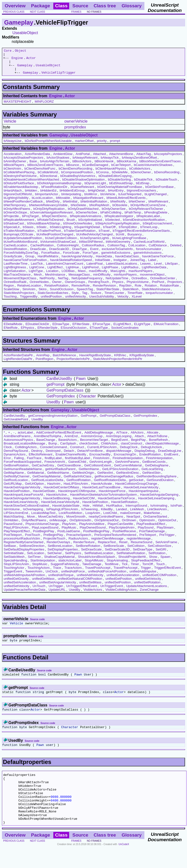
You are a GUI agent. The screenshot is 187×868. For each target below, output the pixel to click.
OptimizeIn (147, 525)
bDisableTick (143, 185)
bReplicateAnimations (86, 221)
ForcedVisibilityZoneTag (21, 258)
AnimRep (43, 360)
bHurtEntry (116, 196)
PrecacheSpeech (79, 540)
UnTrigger (56, 591)
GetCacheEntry (43, 470)
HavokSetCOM (84, 503)
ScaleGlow (11, 294)
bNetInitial (70, 207)
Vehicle (10, 126)
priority (102, 146)
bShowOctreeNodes (78, 228)
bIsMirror (91, 199)
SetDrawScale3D (117, 555)
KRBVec (120, 360)
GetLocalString (152, 474)
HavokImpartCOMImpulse (77, 496)
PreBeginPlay (53, 540)
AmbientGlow (63, 159)
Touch (160, 569)
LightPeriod (90, 272)
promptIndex (75, 132)
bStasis (28, 232)
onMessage (58, 525)
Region (9, 291)
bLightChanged (156, 199)
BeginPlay (138, 445)
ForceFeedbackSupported (22, 467)
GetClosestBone (69, 470)
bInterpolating (71, 199)
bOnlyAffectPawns (17, 214)
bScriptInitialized (90, 225)
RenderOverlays (58, 547)
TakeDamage (92, 569)
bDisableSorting (119, 185)
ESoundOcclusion (74, 333)
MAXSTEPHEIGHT (18, 107)
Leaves (145, 269)
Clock (8, 452)
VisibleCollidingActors (121, 595)
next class (37, 12)
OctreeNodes (39, 287)
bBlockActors (82, 166)
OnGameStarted (155, 522)
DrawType (80, 254)
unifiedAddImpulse (143, 576)
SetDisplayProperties (63, 555)
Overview (15, 6)
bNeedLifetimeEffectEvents (126, 203)
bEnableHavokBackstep (21, 192)
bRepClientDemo (54, 221)
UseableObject (25, 33)
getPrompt (56, 390)
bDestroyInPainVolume (20, 181)
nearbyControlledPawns (106, 522)
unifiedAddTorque (61, 580)
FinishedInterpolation (128, 463)
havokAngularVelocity (77, 261)
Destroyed (53, 456)
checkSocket (89, 448)
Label (152, 265)
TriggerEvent (13, 576)
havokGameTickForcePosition (25, 265)
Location (52, 276)
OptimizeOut (167, 525)
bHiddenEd (48, 196)
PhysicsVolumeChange (42, 529)
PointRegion (44, 364)
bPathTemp (133, 217)
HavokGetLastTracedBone (101, 492)
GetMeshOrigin (83, 478)
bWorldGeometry (118, 247)
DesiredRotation (15, 254)
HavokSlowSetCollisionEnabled (26, 511)
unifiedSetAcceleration (20, 587)
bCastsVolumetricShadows (153, 170)
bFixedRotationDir (54, 192)
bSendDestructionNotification (144, 225)
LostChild (110, 518)
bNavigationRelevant (88, 203)
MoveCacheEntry (51, 522)
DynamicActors (15, 459)
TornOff (147, 569)
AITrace (122, 438)
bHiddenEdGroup (72, 196)
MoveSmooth (76, 522)
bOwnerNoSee (87, 217)
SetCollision (136, 551)
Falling (19, 463)
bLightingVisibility (16, 203)
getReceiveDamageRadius (114, 481)
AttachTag (144, 159)
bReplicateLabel (148, 221)
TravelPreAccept (126, 573)
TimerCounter (114, 298)
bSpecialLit (12, 232)
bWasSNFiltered (91, 247)
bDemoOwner (141, 177)
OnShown (129, 525)
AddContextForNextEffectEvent (59, 438)
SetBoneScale (114, 551)
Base (33, 166)
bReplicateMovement (19, 225)
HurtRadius (114, 511)
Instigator (120, 265)
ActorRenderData (37, 159)
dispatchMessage (119, 456)
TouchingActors (39, 573)
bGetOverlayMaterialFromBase (120, 192)
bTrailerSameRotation (80, 236)
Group (30, 261)
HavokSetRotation (124, 507)
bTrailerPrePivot (49, 236)
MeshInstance (55, 280)
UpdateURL (57, 595)
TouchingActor (14, 573)
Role (138, 291)
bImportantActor (47, 199)
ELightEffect (122, 329)
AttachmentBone (121, 159)
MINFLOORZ (44, 107)
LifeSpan (172, 269)
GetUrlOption (34, 489)
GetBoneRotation (16, 470)
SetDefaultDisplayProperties (24, 555)
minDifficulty (102, 280)
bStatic (42, 232)
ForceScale (71, 258)
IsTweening (89, 514)
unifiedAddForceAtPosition (107, 576)
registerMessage (139, 544)
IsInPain (176, 511)
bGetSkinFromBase (159, 192)
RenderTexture (84, 547)
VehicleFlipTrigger (58, 77)
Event (94, 254)
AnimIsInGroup (92, 441)
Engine (17, 60)
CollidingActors (26, 452)
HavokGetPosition (17, 496)
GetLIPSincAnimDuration (120, 474)
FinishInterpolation (159, 463)
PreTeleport (148, 540)
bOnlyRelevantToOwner (146, 214)
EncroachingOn (125, 459)
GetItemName (89, 474)
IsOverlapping (33, 514)
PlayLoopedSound (45, 533)
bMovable (63, 203)
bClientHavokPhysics (111, 174)
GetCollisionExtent (98, 470)
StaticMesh (131, 294)
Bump (53, 448)
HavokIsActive (56, 500)
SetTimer (34, 562)
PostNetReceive (124, 536)
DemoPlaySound (16, 456)
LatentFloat (95, 269)
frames (76, 12)
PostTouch (33, 540)
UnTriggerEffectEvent (82, 591)
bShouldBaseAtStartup (43, 228)
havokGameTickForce (158, 261)
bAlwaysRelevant (85, 163)
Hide (86, 511)
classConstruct (131, 448)
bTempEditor (128, 232)
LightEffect (55, 272)
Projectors (175, 287)
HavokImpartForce (112, 496)
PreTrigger (167, 540)
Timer (135, 569)
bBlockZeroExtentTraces (45, 170)
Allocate (153, 438)
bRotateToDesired (51, 225)
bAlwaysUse (13, 146)
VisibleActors (93, 595)
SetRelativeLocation (99, 558)
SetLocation (36, 558)
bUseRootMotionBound (20, 247)
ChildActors (109, 448)
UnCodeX (124, 865)
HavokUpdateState (66, 511)
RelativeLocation (29, 291)
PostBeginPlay (44, 536)
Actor (31, 60)
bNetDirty (53, 207)
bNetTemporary (15, 210)
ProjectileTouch (54, 544)
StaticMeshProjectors (19, 298)
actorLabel (25, 438)
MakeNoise (152, 518)
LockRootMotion (70, 518)
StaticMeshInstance (156, 294)
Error (7, 463)
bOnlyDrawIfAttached (83, 214)
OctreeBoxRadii (15, 287)
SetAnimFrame (166, 547)
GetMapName (14, 478)
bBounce (73, 170)
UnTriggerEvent (112, 591)
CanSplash (68, 448)
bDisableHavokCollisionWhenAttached (31, 185)
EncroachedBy (100, 459)
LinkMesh (137, 514)
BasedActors (68, 445)
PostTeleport (13, 540)
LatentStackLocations (121, 269)
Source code (37, 624)
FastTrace (34, 463)
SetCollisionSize (159, 551)
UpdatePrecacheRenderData (24, 595)
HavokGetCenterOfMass (61, 492)
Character (87, 401)
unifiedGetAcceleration (123, 580)
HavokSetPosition (95, 507)
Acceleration (13, 159)
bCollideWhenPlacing (19, 177)
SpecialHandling (15, 565)
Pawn (81, 384)
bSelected (112, 225)
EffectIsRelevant (41, 459)
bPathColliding (111, 217)
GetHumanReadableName (23, 474)
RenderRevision (104, 291)
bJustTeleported (130, 199)
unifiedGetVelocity (148, 584)
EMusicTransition (166, 329)
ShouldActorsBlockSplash (97, 562)
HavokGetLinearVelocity (141, 492)
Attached (99, 159)
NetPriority (47, 283)
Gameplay (19, 22)
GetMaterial (35, 478)
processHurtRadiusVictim (22, 544)
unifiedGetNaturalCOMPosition (80, 584)
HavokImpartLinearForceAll (23, 500)
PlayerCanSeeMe (120, 529)
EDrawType (61, 329)
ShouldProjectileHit (132, 562)
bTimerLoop (149, 232)
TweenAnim (34, 576)
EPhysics (27, 333)
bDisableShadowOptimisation (84, 185)
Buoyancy (135, 239)
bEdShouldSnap (121, 188)
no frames (94, 12)
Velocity (123, 302)
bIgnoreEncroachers (141, 196)
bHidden (31, 196)
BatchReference (65, 360)
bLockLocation (42, 203)
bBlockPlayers (14, 170)
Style (75, 298)
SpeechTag (85, 294)
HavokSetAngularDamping (159, 500)
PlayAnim (69, 529)
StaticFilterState (108, 294)
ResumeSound (141, 547)
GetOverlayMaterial (47, 481)
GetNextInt (105, 478)
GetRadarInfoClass (78, 481)
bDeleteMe (120, 177)
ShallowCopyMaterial (59, 562)
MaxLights (118, 276)
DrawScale (38, 254)
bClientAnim (12, 174)
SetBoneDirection (32, 551)
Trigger (146, 573)
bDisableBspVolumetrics (78, 181)
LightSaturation (15, 276)
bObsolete (120, 210)
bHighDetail (96, 196)
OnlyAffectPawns (34, 525)
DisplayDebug (145, 456)
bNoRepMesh (99, 210)
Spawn (165, 562)
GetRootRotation (79, 485)
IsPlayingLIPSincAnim (62, 514)
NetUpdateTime (117, 283)
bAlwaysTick (110, 163)
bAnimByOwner (15, 166)
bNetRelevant (158, 207)
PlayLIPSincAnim (16, 533)
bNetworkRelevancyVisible (48, 210)
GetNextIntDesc (128, 478)
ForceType (90, 258)
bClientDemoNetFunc (40, 174)
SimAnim (29, 294)
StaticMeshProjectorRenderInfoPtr (118, 364)
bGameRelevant (82, 192)
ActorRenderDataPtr (18, 360)
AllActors (137, 438)
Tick (125, 569)
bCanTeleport (121, 170)
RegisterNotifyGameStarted (23, 547)
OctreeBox (139, 283)
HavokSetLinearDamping (156, 503)
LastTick (37, 269)
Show (153, 562)
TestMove (111, 569)
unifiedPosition (51, 302)
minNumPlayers (125, 280)
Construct (77, 452)
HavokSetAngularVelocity (22, 503)
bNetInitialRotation (94, 207)
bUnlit (120, 239)
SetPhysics (73, 558)
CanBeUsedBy (59, 384)
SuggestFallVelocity (65, 569)
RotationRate (169, 291)
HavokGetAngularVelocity (22, 492)
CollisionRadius (93, 250)
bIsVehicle (108, 199)
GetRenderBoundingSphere (157, 481)
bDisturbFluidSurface (19, 188)
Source (80, 6)
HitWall (98, 511)
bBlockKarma (126, 166)
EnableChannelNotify (71, 459)
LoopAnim (93, 518)
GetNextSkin (151, 478)
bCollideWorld (48, 177)
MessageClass (79, 280)
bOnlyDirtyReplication (49, 214)
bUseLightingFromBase (129, 243)
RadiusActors (78, 544)
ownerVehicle (76, 126)
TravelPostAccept (98, 573)
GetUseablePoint (16, 424)
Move (31, 522)
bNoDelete (78, 210)
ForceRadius (51, 258)
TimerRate (135, 298)
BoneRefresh (159, 445)
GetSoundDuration (160, 485)
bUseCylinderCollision (61, 243)
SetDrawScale (91, 555)
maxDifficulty (98, 276)
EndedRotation (150, 459)
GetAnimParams (127, 467)
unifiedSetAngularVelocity (58, 587)
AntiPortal (83, 159)
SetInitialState (14, 558)
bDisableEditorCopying (115, 181)
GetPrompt (89, 421)
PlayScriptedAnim (122, 533)
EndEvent (171, 459)
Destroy (37, 456)
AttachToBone (157, 441)
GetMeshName (58, 478)
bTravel (104, 236)
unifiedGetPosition (119, 584)
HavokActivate (102, 489)
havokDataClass (127, 261)
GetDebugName (157, 470)
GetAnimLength (101, 467)
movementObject (152, 280)
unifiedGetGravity (16, 584)
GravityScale (13, 261)
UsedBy (53, 407)
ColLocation (137, 250)
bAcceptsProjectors (168, 159)
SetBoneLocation (60, 551)
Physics (118, 287)
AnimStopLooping (119, 441)
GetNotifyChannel (16, 481)
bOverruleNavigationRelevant (51, 217)
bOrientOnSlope (15, 217)
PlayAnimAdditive (92, 529)
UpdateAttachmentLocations (146, 591)
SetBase (10, 551)
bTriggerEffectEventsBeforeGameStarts (141, 236)
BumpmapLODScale (19, 239)
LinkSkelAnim (157, 514)
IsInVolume (12, 514)
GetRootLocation (16, 485)
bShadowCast (14, 228)
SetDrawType (143, 555)
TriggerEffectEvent (168, 573)
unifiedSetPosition (118, 587)
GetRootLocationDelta (47, 485)
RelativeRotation (56, 291)
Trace (57, 573)
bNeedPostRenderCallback (23, 207)
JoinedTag (137, 265)
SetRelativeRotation (131, 558)
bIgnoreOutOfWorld (18, 199)
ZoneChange (149, 595)
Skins (43, 294)
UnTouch (39, 591)
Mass (82, 276)
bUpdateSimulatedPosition (23, 243)
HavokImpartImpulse (144, 496)
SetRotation (157, 558)
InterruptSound (136, 511)
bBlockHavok (104, 166)
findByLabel (53, 463)
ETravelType (99, 333)
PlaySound (146, 533)
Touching (10, 302)
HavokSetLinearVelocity (21, 507)
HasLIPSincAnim (76, 489)
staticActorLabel (70, 565)
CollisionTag (116, 250)
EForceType (102, 329)
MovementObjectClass (20, 283)
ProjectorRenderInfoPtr (73, 364)
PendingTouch (99, 287)
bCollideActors (140, 174)
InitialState (103, 265)
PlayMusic (69, 533)
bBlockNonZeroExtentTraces (160, 166)
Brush (71, 225)
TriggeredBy (29, 302)
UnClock (52, 576)
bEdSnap (143, 188)
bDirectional (48, 181)
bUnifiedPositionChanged (55, 239)
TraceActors (73, 573)
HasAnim (54, 489)
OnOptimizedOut (107, 525)
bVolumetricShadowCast (58, 247)
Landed (121, 514)
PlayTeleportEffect (17, 536)
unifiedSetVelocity (16, 591)
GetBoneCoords (154, 467)
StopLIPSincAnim (16, 569)
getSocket (136, 485)
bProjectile (11, 221)
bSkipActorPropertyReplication (117, 228)
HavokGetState (44, 496)
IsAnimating (159, 511)
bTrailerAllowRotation (19, 236)
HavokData (104, 261)
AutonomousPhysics (18, 445)
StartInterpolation (43, 565)
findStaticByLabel (78, 463)
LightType (36, 276)
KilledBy (107, 514)
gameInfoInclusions (148, 258)
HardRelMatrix (48, 261)
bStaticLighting (61, 232)
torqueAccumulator (159, 298)
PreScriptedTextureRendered (115, 540)
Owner (57, 287)
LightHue (72, 272)
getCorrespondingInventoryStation (53, 421)
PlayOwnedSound (93, 533)
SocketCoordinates (125, 333)
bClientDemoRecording (75, 174)
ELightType (142, 329)
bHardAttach (13, 196)
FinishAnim (101, 463)
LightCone (37, 272)
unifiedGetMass (43, 584)
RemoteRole (81, 291)
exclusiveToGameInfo (117, 254)
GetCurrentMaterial (128, 470)
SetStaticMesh (14, 562)
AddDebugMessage (99, 438)
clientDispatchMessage (162, 448)
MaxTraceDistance (17, 280)
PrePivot (158, 287)
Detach (69, 456)
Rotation (151, 291)
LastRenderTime (16, 269)
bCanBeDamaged (95, 170)
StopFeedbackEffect (146, 565)
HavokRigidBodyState (95, 360)
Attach (139, 441)
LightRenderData (154, 272)
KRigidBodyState (142, 360)
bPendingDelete (156, 217)
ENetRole (11, 333)
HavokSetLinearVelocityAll (60, 507)
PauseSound (13, 529)
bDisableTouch (166, 185)
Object (21, 51)
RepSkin (125, 291)
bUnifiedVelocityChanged (95, 239)
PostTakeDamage (152, 536)
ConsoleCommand (53, 452)
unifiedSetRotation (147, 587)
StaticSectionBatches (53, 298)
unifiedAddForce (73, 576)
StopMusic (40, 569)
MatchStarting (14, 522)
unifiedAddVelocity (90, 580)
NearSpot (133, 522)
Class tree (105, 6)
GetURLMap (13, 489)
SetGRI (161, 555)
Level (158, 269)
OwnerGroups (75, 287)
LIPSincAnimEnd (16, 518)
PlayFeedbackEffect (151, 529)
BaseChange (46, 445)
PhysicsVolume (138, 287)
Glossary (132, 6)
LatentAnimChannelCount (65, 269)
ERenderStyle (47, 333)
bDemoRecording (167, 177)
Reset (123, 547)
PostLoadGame (69, 536)
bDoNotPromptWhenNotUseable (48, 146)
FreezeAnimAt (55, 467)
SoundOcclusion (62, 294)
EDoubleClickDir (37, 329)
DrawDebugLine (170, 456)
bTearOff (109, 232)
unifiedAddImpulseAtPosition (24, 580)
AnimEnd (71, 441)
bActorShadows (58, 163)
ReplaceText (107, 547)
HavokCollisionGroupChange (136, 489)
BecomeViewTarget (94, 445)
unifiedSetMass (90, 587)
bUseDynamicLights (95, 243)
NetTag (63, 283)
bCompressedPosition (77, 177)
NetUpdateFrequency (87, 283)
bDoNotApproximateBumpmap (59, 188)
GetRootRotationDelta (110, 485)
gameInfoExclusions (116, 258)
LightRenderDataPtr (18, 364)
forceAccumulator (149, 254)
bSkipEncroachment (157, 228)
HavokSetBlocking (56, 503)
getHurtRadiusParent (60, 474)
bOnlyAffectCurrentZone (148, 210)
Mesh (38, 280)
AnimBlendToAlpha (48, 441)
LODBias (68, 276)
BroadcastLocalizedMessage (24, 448)
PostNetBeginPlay (96, 536)
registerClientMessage (107, 544)
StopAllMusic (94, 565)
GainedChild (77, 467)
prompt (115, 146)
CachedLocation (15, 250)
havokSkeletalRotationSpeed (71, 265)
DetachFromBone (90, 456)
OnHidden (11, 525)
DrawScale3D (59, 254)
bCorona (102, 177)
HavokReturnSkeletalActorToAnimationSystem (103, 500)
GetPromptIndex (61, 401)
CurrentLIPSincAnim (102, 452)
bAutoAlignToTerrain (55, 166)
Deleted (176, 250)
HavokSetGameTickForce (116, 503)
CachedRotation (42, 250)
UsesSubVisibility (102, 302)
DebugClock (129, 452)
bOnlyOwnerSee (114, 214)
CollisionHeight (68, 250)
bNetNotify (118, 207)
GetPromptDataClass (65, 395)
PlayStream (165, 533)
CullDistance (158, 250)
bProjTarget (30, 221)
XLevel (137, 302)
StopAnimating (117, 565)
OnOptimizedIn (80, 525)
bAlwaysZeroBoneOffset (139, 163)
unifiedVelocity (75, 302)
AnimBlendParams (17, 441)
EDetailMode (13, 329)
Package (40, 6)
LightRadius (130, 272)
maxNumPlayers (140, 276)
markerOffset (84, 146)
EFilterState (81, 329)
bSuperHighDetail (87, 232)
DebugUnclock (151, 452)
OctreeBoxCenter (163, 283)
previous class (14, 12)
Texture (96, 298)
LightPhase (110, 272)
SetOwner (54, 558)
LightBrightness (15, 272)
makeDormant (130, 518)
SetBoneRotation (88, 551)
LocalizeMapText (43, 518)
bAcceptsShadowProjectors (23, 163)
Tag (85, 298)
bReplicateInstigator (119, 221)
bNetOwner (137, 207)
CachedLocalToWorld (149, 247)
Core (8, 51)
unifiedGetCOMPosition (159, 580)
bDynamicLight (95, 188)
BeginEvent (120, 445)
